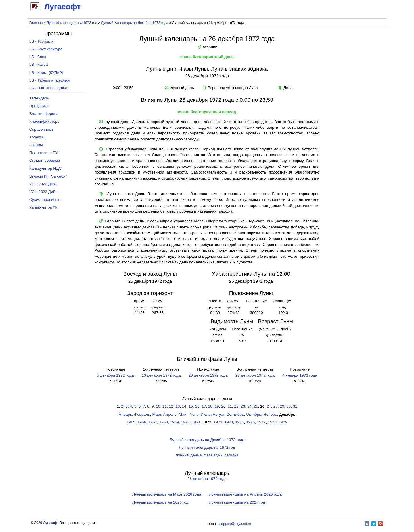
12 (171, 406)
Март (157, 414)
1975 (239, 422)
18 (210, 406)
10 (158, 406)
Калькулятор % (43, 207)
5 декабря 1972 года (115, 375)
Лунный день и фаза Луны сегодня (207, 455)
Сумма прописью (45, 200)
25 (256, 406)
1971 (196, 422)
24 (249, 406)
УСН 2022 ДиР (43, 192)
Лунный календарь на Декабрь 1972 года (135, 23)
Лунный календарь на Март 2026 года (167, 494)
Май (183, 414)
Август (218, 414)
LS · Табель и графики (50, 80)
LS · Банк (38, 57)
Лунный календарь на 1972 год (72, 23)
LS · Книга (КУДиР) (46, 73)
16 (197, 406)
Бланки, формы (43, 114)
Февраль (142, 414)
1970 (185, 422)
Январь (125, 414)
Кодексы (37, 137)
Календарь (39, 98)
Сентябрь (235, 414)
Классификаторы (45, 121)
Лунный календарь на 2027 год (237, 502)
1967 (153, 422)
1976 (250, 422)
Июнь (194, 414)
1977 (261, 422)
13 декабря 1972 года (161, 375)
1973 (218, 422)
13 (178, 406)
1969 (174, 422)
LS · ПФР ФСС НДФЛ (48, 88)
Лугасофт (51, 523)
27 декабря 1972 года (255, 375)
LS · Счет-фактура (46, 49)
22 (236, 406)
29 (282, 406)
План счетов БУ (44, 153)
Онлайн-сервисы (45, 160)
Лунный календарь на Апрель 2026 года (245, 494)
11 (165, 406)
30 (289, 406)
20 (223, 406)
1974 (229, 422)
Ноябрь (270, 414)
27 (269, 406)
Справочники (41, 129)
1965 (131, 422)
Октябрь (254, 414)
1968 (164, 422)
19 (217, 406)
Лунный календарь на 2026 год (160, 502)
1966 (142, 422)
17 (204, 406)
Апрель (170, 414)
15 (191, 406)
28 (276, 406)
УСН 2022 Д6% (43, 184)
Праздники (39, 106)
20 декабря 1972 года (208, 375)
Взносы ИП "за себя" (48, 176)
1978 (272, 422)
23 (243, 406)
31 (295, 406)
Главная (36, 23)
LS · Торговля (42, 41)
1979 (283, 422)
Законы (36, 145)
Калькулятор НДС (45, 168)
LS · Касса (39, 64)
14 (184, 406)
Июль (206, 414)
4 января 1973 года (300, 375)
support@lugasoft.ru (235, 524)
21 (230, 406)
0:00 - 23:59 (122, 88)
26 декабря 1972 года (207, 479)
